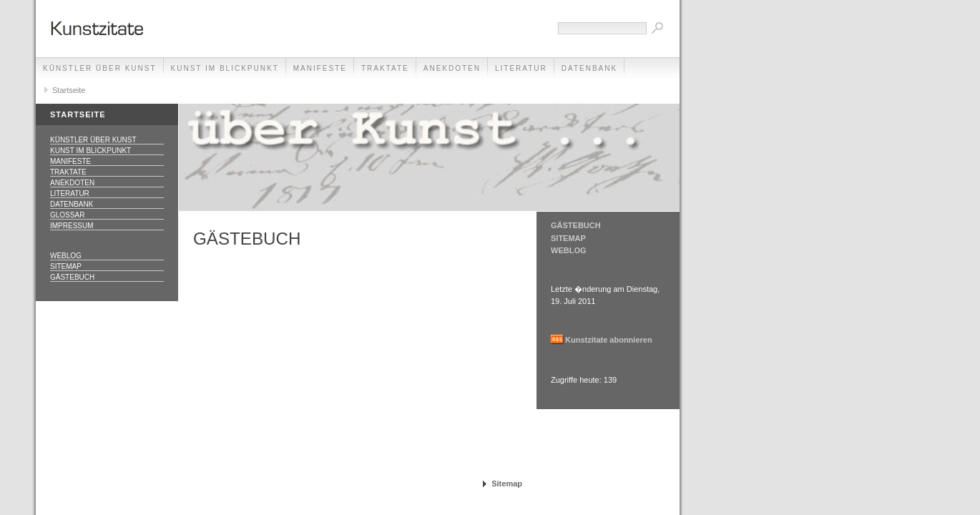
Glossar (67, 215)
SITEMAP (568, 238)
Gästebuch (72, 277)
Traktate (385, 68)
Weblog (66, 256)
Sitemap (66, 266)
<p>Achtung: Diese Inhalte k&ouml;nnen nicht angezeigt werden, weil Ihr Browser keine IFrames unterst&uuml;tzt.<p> (358, 358)
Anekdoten (452, 68)
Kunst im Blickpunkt (225, 68)
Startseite (69, 90)
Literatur (521, 68)
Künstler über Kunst (100, 68)
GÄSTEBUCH (576, 225)
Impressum (72, 226)
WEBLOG (569, 250)
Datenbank (589, 68)
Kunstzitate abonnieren (609, 340)
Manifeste (320, 68)
